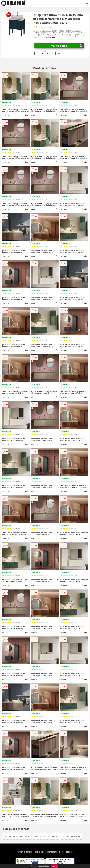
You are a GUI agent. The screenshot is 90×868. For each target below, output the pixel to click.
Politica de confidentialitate (46, 852)
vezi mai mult (50, 38)
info (27, 115)
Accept (54, 866)
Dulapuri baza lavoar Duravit (46, 836)
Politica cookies (66, 852)
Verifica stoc (67, 46)
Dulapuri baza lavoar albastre (17, 836)
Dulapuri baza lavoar (71, 836)
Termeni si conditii (24, 852)
